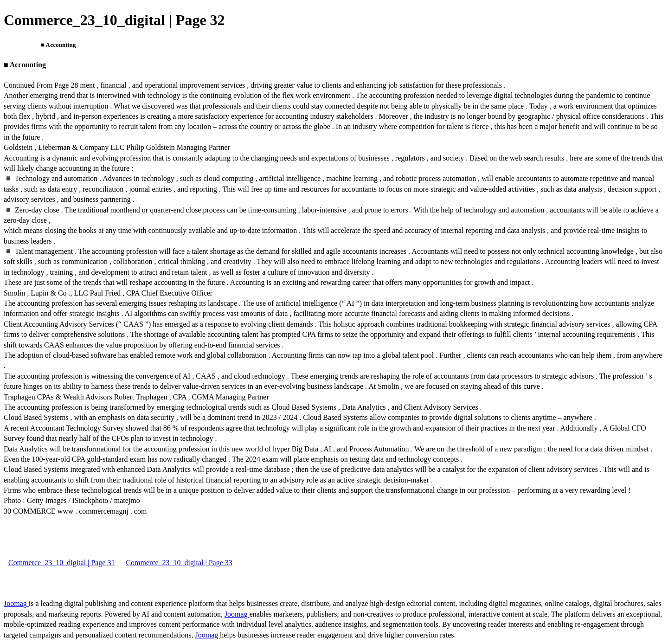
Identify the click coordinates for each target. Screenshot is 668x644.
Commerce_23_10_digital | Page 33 (179, 563)
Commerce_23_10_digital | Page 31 (61, 563)
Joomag (16, 603)
